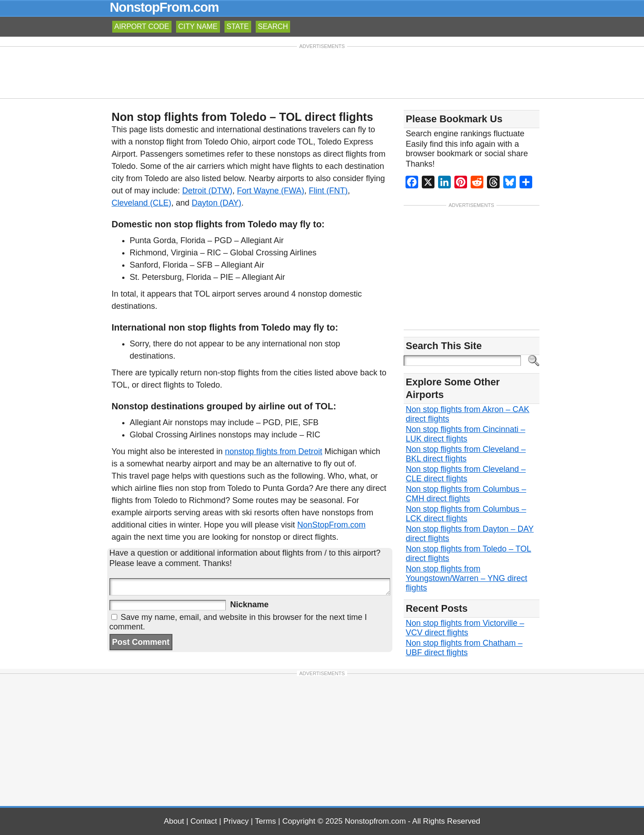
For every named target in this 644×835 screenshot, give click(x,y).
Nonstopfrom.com (375, 821)
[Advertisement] (322, 72)
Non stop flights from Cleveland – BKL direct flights (466, 454)
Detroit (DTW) (208, 191)
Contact (204, 821)
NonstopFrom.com (165, 7)
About (174, 821)
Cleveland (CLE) (142, 203)
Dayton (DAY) (217, 203)
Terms (265, 821)
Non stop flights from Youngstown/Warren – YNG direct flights (467, 578)
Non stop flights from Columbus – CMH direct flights (466, 494)
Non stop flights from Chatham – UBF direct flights (464, 648)
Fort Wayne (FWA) (271, 191)
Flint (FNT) (328, 191)
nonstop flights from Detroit (274, 451)
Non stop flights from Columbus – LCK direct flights (466, 514)
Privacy (236, 821)
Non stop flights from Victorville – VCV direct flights (465, 628)
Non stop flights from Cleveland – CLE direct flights (466, 474)
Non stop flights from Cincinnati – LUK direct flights (466, 434)
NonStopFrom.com (332, 525)
